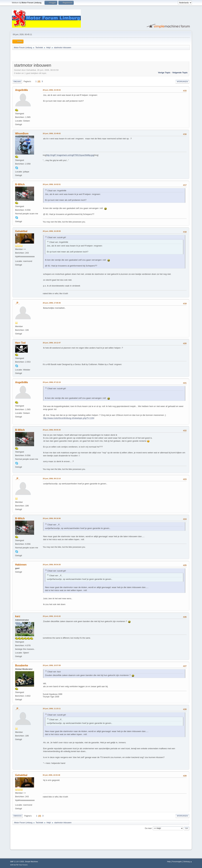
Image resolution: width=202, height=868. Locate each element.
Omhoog (18, 816)
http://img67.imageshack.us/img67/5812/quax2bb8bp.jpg (70, 155)
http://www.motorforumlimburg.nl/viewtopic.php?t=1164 (69, 418)
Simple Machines (31, 862)
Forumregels (177, 862)
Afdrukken (182, 82)
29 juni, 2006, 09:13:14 (52, 479)
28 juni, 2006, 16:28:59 (52, 231)
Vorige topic (164, 73)
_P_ (17, 303)
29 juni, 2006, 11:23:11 (52, 709)
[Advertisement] (49, 56)
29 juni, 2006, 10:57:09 (52, 665)
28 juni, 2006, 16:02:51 (52, 184)
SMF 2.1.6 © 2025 (17, 862)
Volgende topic (180, 73)
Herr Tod (20, 343)
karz (18, 616)
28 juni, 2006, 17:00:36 (52, 303)
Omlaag (17, 82)
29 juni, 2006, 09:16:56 (52, 518)
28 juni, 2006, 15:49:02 (52, 133)
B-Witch (20, 184)
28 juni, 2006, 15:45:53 (52, 90)
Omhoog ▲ (188, 862)
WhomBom (22, 134)
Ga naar (148, 828)
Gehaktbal (21, 231)
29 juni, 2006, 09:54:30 (52, 565)
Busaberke (22, 665)
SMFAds (13, 865)
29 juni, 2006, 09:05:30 (52, 430)
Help (169, 862)
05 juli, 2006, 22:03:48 (51, 775)
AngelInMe (22, 90)
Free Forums (23, 865)
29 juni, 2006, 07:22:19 (52, 382)
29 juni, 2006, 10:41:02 (52, 616)
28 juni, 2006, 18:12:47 (52, 343)
